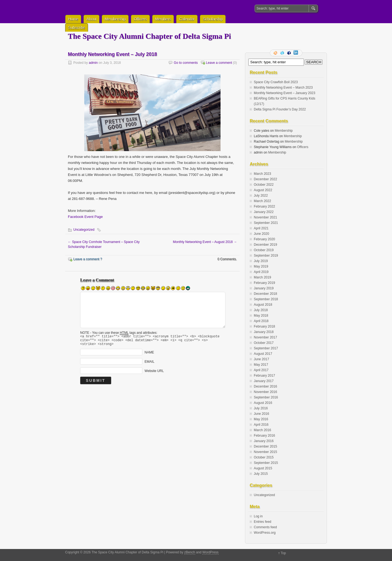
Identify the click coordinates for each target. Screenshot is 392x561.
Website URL (154, 373)
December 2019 (265, 245)
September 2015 (266, 463)
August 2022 (263, 190)
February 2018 (264, 326)
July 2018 (261, 310)
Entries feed (263, 522)
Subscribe (77, 28)
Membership (115, 19)
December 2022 (265, 179)
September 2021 (266, 223)
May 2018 (261, 316)
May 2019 (261, 266)
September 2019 (266, 256)
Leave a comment (219, 63)
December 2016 (265, 386)
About (91, 19)
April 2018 (261, 321)
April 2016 (261, 425)
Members (163, 19)
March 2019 (262, 277)
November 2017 (265, 337)
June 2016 (261, 414)
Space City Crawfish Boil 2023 (276, 82)
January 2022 (264, 212)
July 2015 (261, 474)
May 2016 (261, 419)
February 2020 (264, 239)
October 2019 (264, 250)
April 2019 (261, 272)
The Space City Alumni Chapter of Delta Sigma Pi (149, 36)
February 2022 (264, 206)
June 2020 (261, 234)
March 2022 (262, 201)
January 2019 (264, 288)
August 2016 (263, 403)
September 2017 (266, 348)
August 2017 (263, 354)
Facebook (290, 53)
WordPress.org (265, 533)
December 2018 (265, 294)
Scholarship (213, 19)
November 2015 (265, 452)
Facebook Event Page (85, 217)
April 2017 (261, 370)
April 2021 (261, 228)
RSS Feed (276, 53)
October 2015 (264, 457)
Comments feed (265, 527)
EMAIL (149, 364)
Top (283, 553)
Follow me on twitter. (283, 53)
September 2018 (266, 299)
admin (93, 63)
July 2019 (261, 261)
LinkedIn (296, 53)
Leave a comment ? (88, 259)
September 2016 (266, 397)
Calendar (187, 19)
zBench (190, 552)
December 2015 (265, 446)
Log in (258, 516)
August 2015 (263, 468)
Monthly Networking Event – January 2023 (284, 93)
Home (73, 19)
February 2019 (264, 283)
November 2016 (265, 392)
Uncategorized (84, 230)
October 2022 (264, 185)
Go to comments (186, 63)
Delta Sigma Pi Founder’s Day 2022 (280, 109)
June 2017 (261, 359)
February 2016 (264, 436)
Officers (140, 19)
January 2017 (264, 381)
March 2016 (262, 430)
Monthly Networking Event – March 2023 (283, 88)
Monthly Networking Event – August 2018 (205, 242)
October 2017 (264, 343)
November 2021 (265, 217)
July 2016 (261, 408)
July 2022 (261, 196)
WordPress (210, 552)
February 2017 (264, 376)
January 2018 (264, 332)
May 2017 (261, 365)
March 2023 (262, 174)
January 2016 (264, 441)
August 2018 (263, 305)
